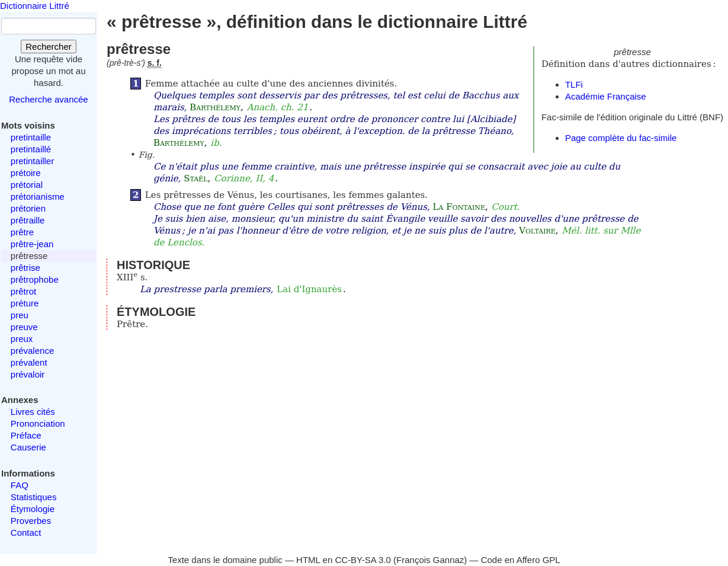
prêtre (22, 232)
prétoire (26, 173)
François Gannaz (430, 560)
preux (22, 339)
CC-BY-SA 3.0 (363, 560)
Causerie (28, 447)
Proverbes (31, 521)
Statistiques (34, 497)
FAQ (20, 485)
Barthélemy (215, 107)
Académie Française (606, 96)
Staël (195, 178)
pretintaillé (31, 149)
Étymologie (33, 509)
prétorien (28, 208)
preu (20, 315)
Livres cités (33, 412)
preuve (24, 327)
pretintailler (32, 161)
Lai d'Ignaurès (309, 289)
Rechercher (49, 47)
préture (25, 303)
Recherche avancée (48, 99)
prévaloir (28, 374)
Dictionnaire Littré (35, 6)
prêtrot (23, 291)
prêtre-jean (32, 244)
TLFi (574, 84)
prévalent (29, 362)
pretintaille (31, 137)
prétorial (27, 185)
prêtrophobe (35, 279)
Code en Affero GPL (521, 560)
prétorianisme (38, 196)
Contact (26, 533)
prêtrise (25, 268)
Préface (26, 435)
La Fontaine (459, 207)
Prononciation (38, 423)
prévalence (32, 351)
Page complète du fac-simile (621, 138)
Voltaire (537, 231)
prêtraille (28, 220)
